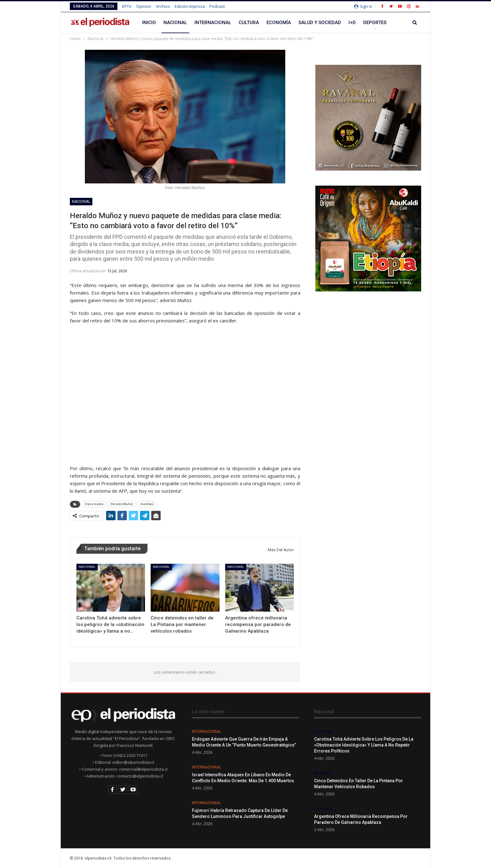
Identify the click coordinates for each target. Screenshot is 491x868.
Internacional (213, 23)
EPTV (127, 6)
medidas (147, 504)
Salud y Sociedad (320, 23)
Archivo (163, 6)
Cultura (249, 23)
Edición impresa (190, 6)
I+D (352, 23)
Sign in (363, 6)
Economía (279, 23)
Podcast (217, 6)
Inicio (149, 23)
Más (368, 23)
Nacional (175, 23)
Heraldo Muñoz (122, 504)
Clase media (94, 504)
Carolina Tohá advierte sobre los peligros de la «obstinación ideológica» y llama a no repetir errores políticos (364, 745)
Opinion (144, 6)
